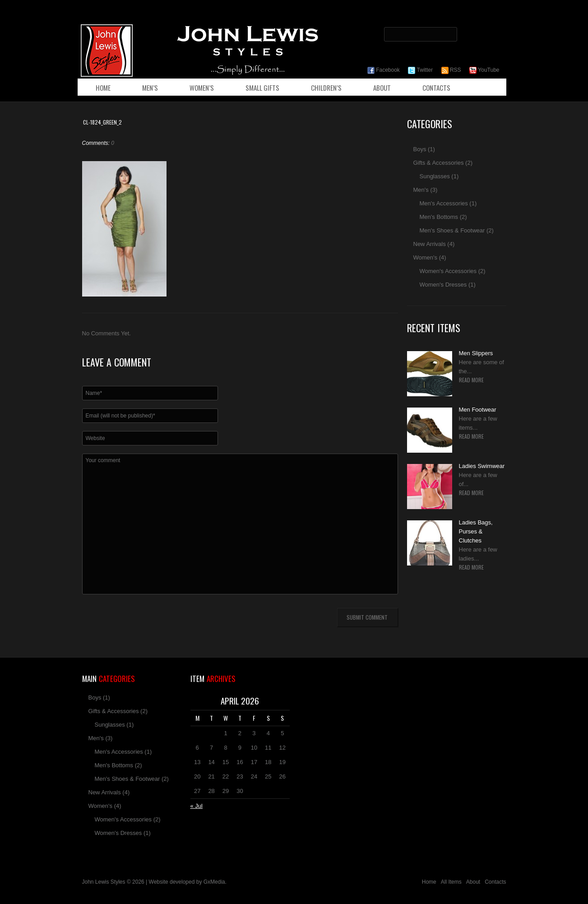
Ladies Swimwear (482, 466)
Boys (420, 149)
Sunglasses (435, 176)
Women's (426, 257)
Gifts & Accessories (439, 163)
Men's (421, 190)
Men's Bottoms (439, 217)
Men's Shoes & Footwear (452, 230)
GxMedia (214, 882)
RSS (451, 70)
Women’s (202, 88)
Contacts (436, 88)
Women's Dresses (443, 285)
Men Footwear (478, 410)
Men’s (150, 88)
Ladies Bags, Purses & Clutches (476, 531)
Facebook (384, 70)
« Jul (197, 806)
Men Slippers (476, 353)
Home (103, 88)
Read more (471, 380)
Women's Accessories (448, 271)
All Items (451, 882)
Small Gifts (262, 88)
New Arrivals (430, 244)
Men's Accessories (444, 203)
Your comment (240, 524)
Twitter (420, 70)
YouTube (484, 70)
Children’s (326, 88)
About (382, 88)
